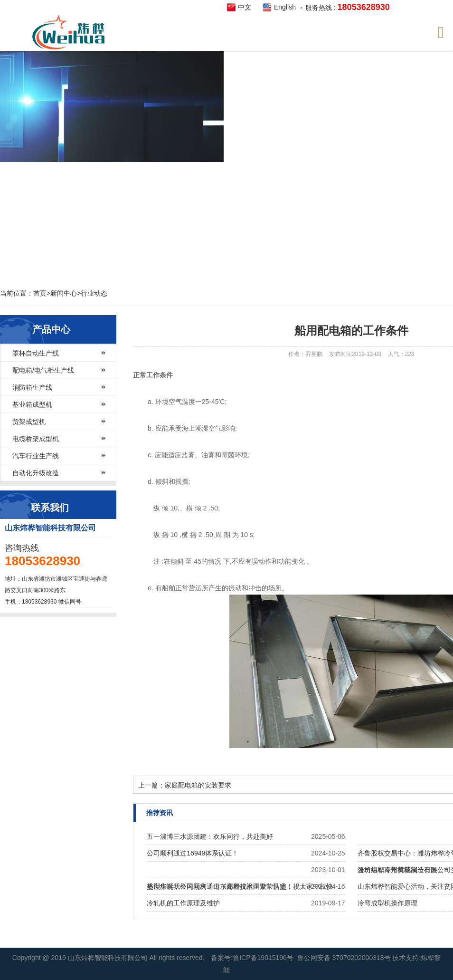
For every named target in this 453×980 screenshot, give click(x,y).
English (285, 7)
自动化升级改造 (36, 473)
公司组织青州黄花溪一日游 (397, 870)
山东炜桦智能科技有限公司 (109, 958)
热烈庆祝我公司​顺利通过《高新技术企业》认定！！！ (226, 886)
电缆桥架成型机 (36, 439)
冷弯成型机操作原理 (387, 903)
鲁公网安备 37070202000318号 (344, 958)
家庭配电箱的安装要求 (198, 785)
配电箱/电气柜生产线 (43, 370)
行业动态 (94, 293)
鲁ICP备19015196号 (263, 958)
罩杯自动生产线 (36, 353)
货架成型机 (29, 422)
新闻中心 (64, 293)
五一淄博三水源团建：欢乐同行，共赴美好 (210, 836)
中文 (245, 7)
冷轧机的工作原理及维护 (183, 903)
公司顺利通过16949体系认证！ (193, 853)
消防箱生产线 (32, 387)
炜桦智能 (71, 33)
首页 (40, 293)
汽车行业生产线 (36, 456)
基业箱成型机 (32, 404)
